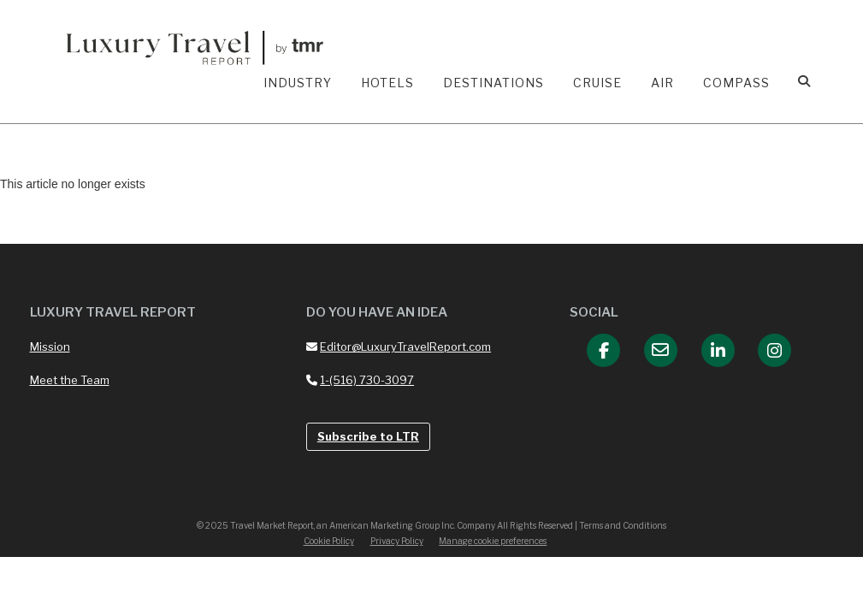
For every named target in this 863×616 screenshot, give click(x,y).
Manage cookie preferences (493, 541)
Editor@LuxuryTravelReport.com (399, 346)
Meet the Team (70, 380)
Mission (50, 346)
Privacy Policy (397, 541)
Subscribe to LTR (368, 436)
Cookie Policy (329, 541)
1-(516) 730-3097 (360, 380)
